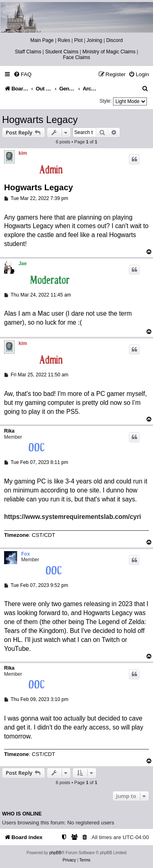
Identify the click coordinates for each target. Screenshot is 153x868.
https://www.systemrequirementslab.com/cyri (73, 517)
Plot (79, 40)
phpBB (55, 853)
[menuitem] (22, 74)
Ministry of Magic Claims (109, 52)
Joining (94, 40)
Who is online (22, 814)
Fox (25, 554)
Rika (9, 431)
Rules (64, 40)
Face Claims (76, 57)
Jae (22, 264)
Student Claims (62, 52)
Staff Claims (28, 52)
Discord (114, 40)
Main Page (42, 40)
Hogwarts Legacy (40, 120)
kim (23, 153)
